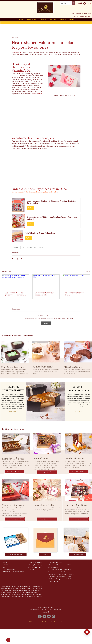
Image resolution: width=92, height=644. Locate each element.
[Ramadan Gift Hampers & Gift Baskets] (62, 565)
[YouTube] (49, 616)
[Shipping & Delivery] (35, 565)
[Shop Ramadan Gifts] (15, 472)
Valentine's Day (16, 252)
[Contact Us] (45, 554)
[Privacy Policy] (33, 569)
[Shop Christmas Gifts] (79, 519)
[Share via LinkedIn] (22, 259)
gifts (23, 248)
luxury (68, 510)
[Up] (8, 640)
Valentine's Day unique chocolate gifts (44, 294)
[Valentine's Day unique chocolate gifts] (46, 282)
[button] (80, 3)
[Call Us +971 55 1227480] (82, 16)
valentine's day (32, 248)
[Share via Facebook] (13, 259)
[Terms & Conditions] (35, 563)
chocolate (16, 248)
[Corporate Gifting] (77, 554)
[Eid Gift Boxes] (53, 567)
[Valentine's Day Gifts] (56, 581)
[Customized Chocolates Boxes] (14, 572)
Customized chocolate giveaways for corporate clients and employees (15, 294)
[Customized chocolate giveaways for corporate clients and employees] (16, 282)
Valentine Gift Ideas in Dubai (74, 294)
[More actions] (79, 38)
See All (88, 271)
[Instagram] (53, 616)
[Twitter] (44, 616)
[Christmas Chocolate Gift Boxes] (60, 577)
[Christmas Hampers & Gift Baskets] (61, 579)
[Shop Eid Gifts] (47, 472)
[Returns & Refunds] (34, 567)
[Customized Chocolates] (16, 554)
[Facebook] (40, 616)
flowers (41, 248)
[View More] (13, 412)
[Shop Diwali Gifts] (79, 472)
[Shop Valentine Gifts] (15, 519)
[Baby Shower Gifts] (47, 519)
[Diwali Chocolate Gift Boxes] (58, 572)
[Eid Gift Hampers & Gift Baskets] (60, 569)
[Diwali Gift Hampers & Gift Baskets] (61, 574)
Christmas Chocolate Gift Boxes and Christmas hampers (77, 511)
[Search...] (64, 3)
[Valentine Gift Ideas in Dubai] (76, 282)
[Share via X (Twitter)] (17, 259)
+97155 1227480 (56, 610)
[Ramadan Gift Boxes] (56, 563)
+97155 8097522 (45, 610)
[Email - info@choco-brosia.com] (81, 13)
